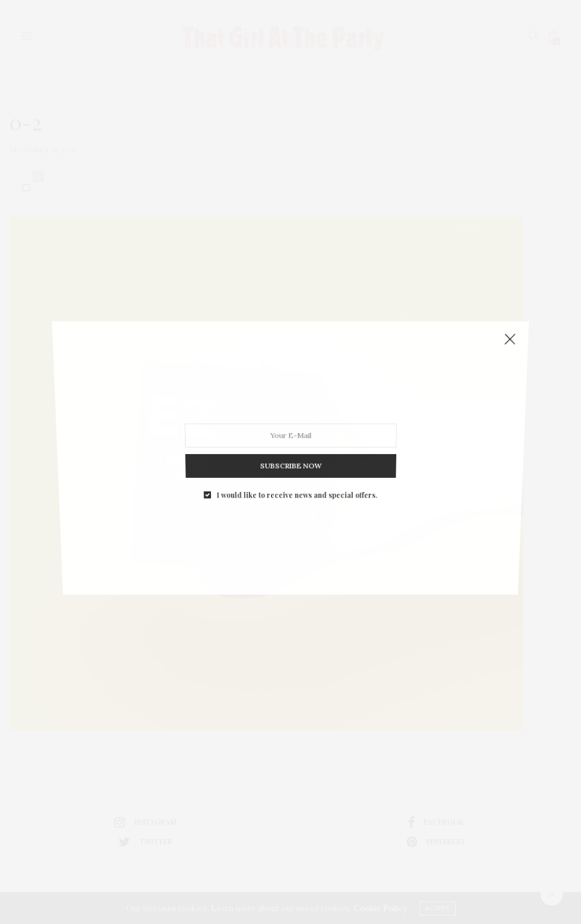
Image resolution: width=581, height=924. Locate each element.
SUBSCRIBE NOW (290, 459)
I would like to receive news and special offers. (297, 486)
